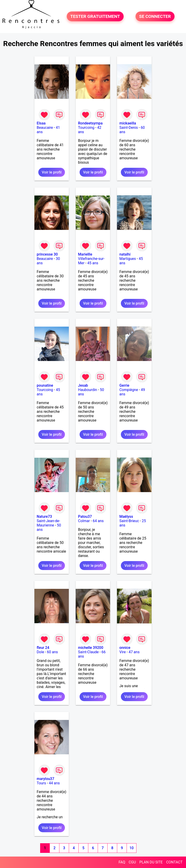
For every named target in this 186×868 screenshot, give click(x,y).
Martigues (128, 259)
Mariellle (85, 254)
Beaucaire (45, 128)
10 (132, 848)
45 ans (93, 263)
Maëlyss (126, 517)
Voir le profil (52, 172)
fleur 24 (43, 648)
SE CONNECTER (155, 16)
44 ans (54, 783)
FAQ (122, 862)
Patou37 (85, 517)
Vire (122, 652)
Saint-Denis (129, 128)
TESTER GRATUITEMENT (95, 16)
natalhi (125, 254)
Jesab (83, 385)
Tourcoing (86, 128)
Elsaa (41, 123)
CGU (132, 862)
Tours (41, 783)
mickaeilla (128, 123)
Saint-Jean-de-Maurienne (48, 523)
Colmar (84, 521)
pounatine (45, 385)
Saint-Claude (88, 652)
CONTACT (174, 862)
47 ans (134, 652)
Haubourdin (87, 390)
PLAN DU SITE (151, 862)
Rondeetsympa (90, 123)
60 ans (52, 652)
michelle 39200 (91, 648)
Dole (40, 652)
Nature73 (44, 517)
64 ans (98, 521)
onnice (125, 648)
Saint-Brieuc (129, 521)
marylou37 (45, 779)
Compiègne (129, 390)
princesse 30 (47, 254)
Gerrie (124, 385)
